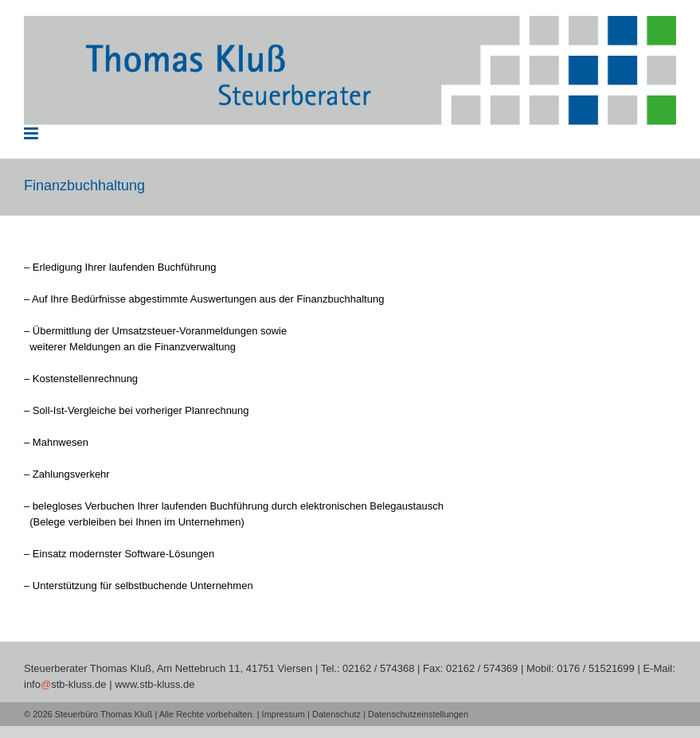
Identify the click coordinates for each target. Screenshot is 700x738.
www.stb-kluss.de (154, 684)
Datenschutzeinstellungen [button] (418, 714)
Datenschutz (336, 714)
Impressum (284, 714)
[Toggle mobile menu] (32, 133)
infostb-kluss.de (65, 684)
